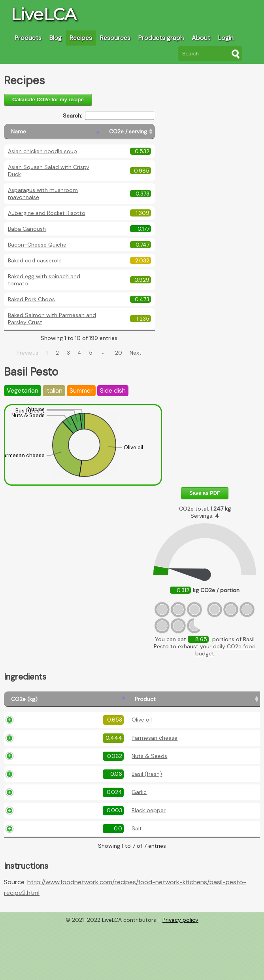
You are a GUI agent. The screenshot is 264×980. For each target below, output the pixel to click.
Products (28, 38)
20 (119, 353)
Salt (50, 883)
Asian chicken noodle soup (42, 151)
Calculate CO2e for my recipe (48, 100)
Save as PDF (205, 493)
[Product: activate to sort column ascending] (61, 703)
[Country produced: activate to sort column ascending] (233, 703)
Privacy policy (180, 974)
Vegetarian (23, 390)
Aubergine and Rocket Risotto (47, 213)
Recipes (81, 38)
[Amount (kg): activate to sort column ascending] (103, 703)
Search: (108, 116)
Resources (115, 38)
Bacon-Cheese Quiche (37, 245)
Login (226, 38)
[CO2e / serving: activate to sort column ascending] (128, 132)
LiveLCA (43, 14)
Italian (54, 390)
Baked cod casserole (35, 260)
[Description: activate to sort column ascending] (165, 703)
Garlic (53, 837)
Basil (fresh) (60, 814)
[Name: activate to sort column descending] (53, 132)
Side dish (113, 390)
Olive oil (55, 731)
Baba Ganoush (27, 229)
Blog (56, 38)
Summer (81, 390)
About (201, 38)
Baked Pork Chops (31, 299)
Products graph (161, 38)
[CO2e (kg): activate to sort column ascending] (23, 703)
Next (136, 353)
